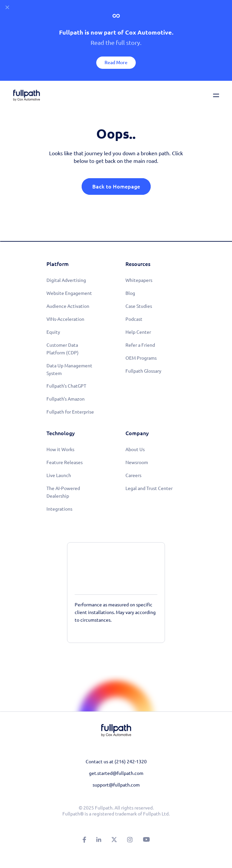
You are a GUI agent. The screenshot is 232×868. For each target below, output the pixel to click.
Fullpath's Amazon (66, 399)
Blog (130, 293)
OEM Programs (141, 358)
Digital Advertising (66, 280)
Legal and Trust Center (149, 488)
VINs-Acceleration (65, 319)
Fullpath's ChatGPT (66, 386)
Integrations (59, 509)
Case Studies (139, 306)
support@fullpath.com (116, 785)
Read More (116, 62)
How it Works (60, 449)
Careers (133, 475)
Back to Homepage (116, 186)
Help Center (138, 332)
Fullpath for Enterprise (70, 412)
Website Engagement (69, 293)
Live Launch (59, 475)
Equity (53, 332)
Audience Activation (68, 306)
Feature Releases (65, 462)
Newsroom (137, 462)
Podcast (134, 319)
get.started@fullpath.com (116, 773)
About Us (135, 449)
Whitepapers (139, 280)
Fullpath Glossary (143, 371)
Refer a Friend (140, 345)
